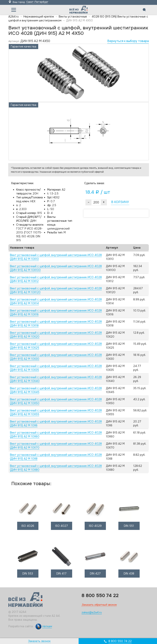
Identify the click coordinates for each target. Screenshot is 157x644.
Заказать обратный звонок (99, 605)
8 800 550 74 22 (120, 641)
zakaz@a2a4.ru (92, 612)
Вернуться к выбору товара (128, 41)
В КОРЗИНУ (120, 202)
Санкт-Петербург (37, 2)
